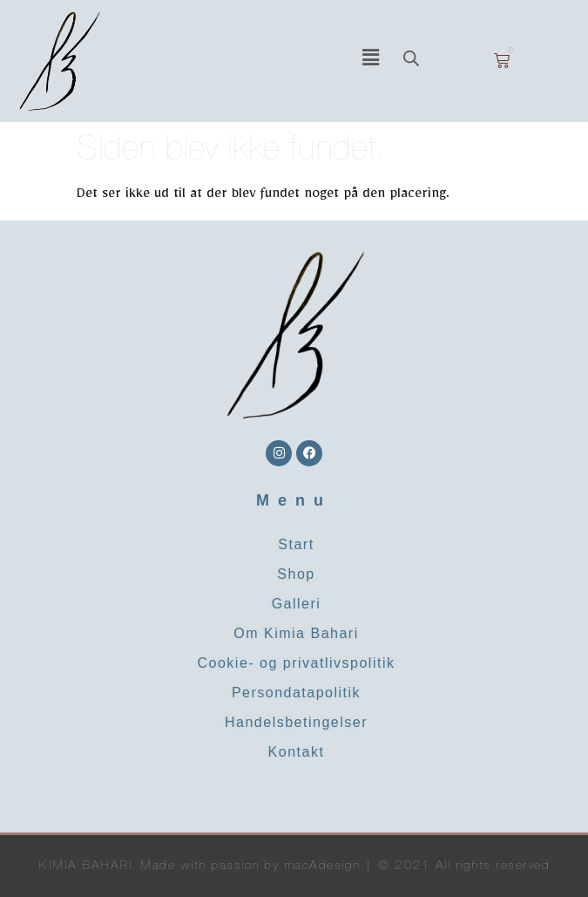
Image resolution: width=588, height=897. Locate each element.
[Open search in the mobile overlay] (435, 61)
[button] (370, 61)
